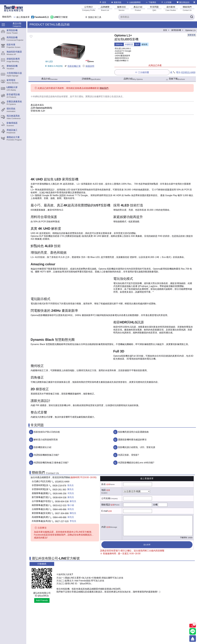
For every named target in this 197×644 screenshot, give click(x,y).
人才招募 (166, 2)
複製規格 (192, 35)
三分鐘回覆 (142, 72)
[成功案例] (171, 8)
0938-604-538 (60, 498)
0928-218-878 (59, 486)
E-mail (104, 511)
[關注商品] (193, 626)
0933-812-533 (60, 505)
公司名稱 (106, 498)
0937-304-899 (62, 513)
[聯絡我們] (187, 8)
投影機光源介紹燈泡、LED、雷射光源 (137, 447)
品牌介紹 (133, 79)
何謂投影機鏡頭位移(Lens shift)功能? (136, 463)
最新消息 (116, 2)
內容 (104, 527)
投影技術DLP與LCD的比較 (47, 432)
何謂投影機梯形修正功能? (46, 455)
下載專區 (151, 2)
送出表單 (147, 545)
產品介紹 (49, 79)
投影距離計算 (72, 66)
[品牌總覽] (105, 8)
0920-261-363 (59, 490)
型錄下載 (175, 79)
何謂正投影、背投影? (129, 455)
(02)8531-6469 (188, 72)
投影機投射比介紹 (43, 447)
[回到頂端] (193, 639)
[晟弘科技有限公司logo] (14, 11)
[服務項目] (121, 8)
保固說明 (88, 66)
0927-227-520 (62, 521)
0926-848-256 (60, 494)
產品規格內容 (53, 96)
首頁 (103, 2)
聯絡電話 (106, 505)
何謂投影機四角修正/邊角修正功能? (51, 463)
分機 (155, 505)
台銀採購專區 (134, 2)
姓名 (104, 484)
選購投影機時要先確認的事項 (132, 440)
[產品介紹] (138, 8)
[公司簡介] (89, 8)
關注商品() (183, 2)
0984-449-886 (60, 509)
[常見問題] (154, 8)
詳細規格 (91, 79)
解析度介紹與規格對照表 (46, 440)
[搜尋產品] (157, 17)
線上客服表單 (23, 17)
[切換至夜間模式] (194, 2)
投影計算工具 (93, 17)
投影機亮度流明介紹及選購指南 (133, 432)
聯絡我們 (104, 88)
